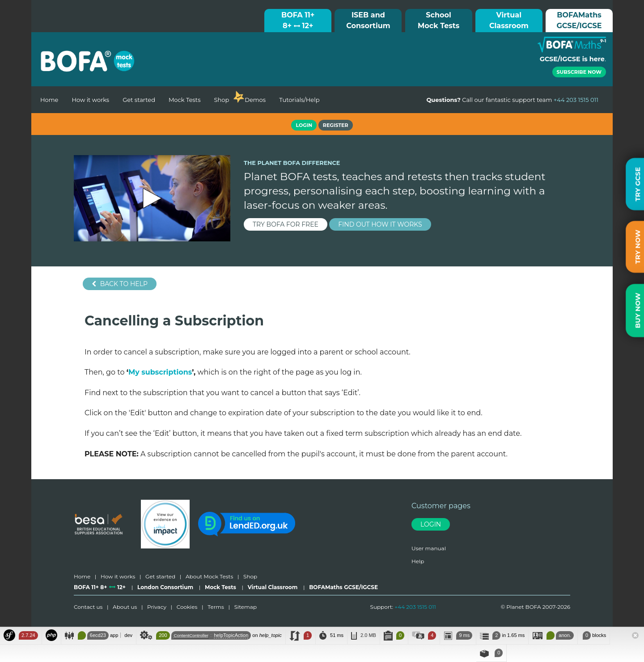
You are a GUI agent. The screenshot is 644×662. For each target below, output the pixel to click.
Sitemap (246, 607)
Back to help (120, 284)
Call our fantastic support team (512, 100)
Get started (139, 100)
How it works (90, 100)
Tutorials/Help (299, 100)
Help (418, 561)
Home (49, 100)
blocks (594, 635)
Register (336, 125)
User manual (429, 548)
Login (431, 524)
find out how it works (380, 224)
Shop (221, 100)
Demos (255, 100)
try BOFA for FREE (286, 224)
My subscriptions (160, 372)
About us (125, 607)
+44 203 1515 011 (415, 607)
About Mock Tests (209, 576)
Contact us (88, 607)
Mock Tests (185, 100)
